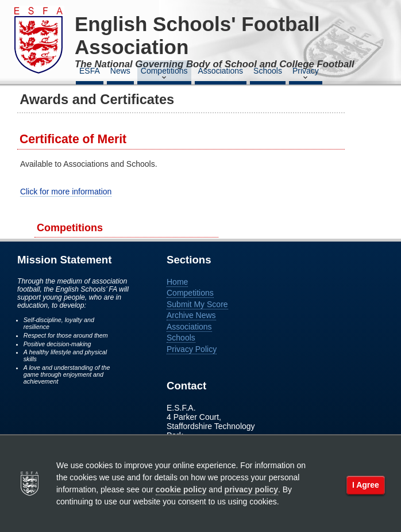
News (120, 71)
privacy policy (251, 489)
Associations (221, 71)
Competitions (164, 74)
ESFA (90, 71)
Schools (268, 71)
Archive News (191, 315)
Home (177, 282)
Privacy (306, 74)
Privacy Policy (192, 349)
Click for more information (66, 192)
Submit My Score (197, 304)
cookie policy (181, 489)
